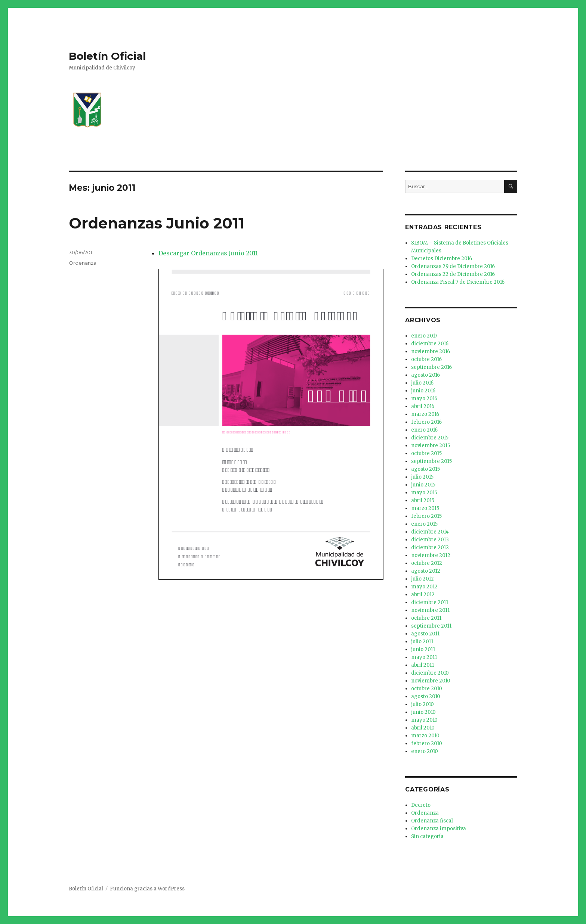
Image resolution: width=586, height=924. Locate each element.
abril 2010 (423, 728)
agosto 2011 (425, 634)
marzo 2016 (425, 414)
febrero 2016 (426, 422)
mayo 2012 (424, 587)
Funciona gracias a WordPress (147, 889)
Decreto (421, 805)
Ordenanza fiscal (432, 821)
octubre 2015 (426, 453)
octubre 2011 (426, 618)
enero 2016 (424, 430)
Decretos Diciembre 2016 (442, 259)
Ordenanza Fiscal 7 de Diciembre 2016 (458, 282)
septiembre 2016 (431, 367)
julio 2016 (422, 383)
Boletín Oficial (107, 56)
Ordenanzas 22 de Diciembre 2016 (453, 274)
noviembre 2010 (431, 681)
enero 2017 (424, 336)
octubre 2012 (427, 563)
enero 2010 (425, 751)
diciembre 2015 (430, 438)
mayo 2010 (424, 720)
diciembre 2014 (430, 532)
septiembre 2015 (431, 461)
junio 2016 (423, 391)
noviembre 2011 (430, 610)
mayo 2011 (424, 657)
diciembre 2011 (430, 602)
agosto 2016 (425, 375)
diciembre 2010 (430, 673)
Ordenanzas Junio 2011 (157, 223)
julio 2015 (422, 477)
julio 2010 (422, 704)
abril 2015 (423, 500)
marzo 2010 (425, 736)
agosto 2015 (425, 469)
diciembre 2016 (430, 344)
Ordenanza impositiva (439, 829)
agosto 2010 (426, 696)
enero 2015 (424, 524)
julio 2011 (422, 642)
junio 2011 (423, 649)
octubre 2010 (427, 689)
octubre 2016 (426, 359)
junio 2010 (423, 712)
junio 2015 (423, 485)
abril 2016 (423, 406)
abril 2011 (422, 665)
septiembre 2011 (431, 626)
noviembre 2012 (431, 555)
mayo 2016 (424, 399)
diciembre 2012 (430, 547)
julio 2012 (422, 579)
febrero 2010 (427, 743)
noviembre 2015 (431, 446)
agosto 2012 (426, 571)
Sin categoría (427, 836)
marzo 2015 (425, 508)
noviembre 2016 (431, 351)
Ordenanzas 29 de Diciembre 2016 (453, 266)
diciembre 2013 (430, 540)
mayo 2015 (424, 493)
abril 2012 (423, 595)
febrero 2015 (426, 516)
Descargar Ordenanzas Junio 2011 (208, 253)
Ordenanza (83, 263)
